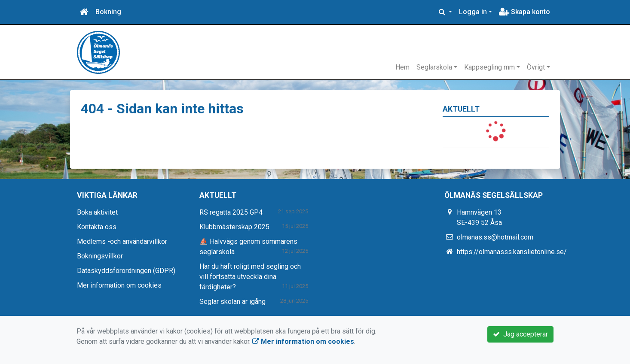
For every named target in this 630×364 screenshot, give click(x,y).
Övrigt (536, 67)
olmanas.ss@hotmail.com (495, 237)
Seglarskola (434, 67)
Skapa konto (524, 12)
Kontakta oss (97, 227)
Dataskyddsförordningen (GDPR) (126, 271)
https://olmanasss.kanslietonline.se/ (512, 252)
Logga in (473, 12)
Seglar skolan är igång (232, 302)
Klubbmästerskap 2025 (234, 227)
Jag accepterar (520, 334)
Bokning (108, 12)
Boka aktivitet (97, 212)
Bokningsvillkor (100, 256)
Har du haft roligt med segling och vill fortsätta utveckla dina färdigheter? (250, 277)
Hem (402, 67)
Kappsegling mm (489, 67)
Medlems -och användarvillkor (122, 241)
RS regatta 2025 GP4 (231, 212)
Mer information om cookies (119, 285)
